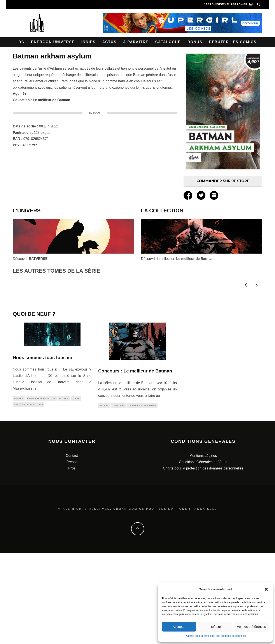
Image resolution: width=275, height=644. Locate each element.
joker (76, 489)
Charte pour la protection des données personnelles (216, 636)
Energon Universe (53, 42)
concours (119, 496)
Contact (72, 547)
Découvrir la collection (177, 259)
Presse (72, 553)
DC (22, 42)
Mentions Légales (203, 547)
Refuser (215, 627)
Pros (72, 559)
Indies (88, 42)
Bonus (195, 42)
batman (19, 489)
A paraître (136, 42)
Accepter (179, 627)
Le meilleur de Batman (52, 100)
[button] (266, 589)
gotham (64, 489)
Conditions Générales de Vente (203, 553)
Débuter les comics (233, 42)
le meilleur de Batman (142, 496)
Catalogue (168, 42)
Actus (109, 42)
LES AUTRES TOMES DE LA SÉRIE (57, 271)
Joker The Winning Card (29, 495)
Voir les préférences (251, 627)
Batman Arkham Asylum (41, 489)
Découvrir (30, 259)
